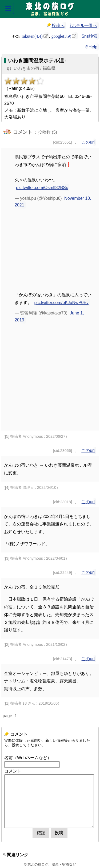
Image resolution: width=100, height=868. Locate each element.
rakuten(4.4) (32, 36)
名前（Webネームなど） (28, 758)
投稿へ (56, 25)
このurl (88, 142)
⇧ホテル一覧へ (83, 26)
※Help (91, 47)
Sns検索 (89, 36)
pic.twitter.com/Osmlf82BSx (42, 188)
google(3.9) (61, 36)
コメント (13, 771)
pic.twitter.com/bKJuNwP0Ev (61, 303)
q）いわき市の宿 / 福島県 (31, 68)
